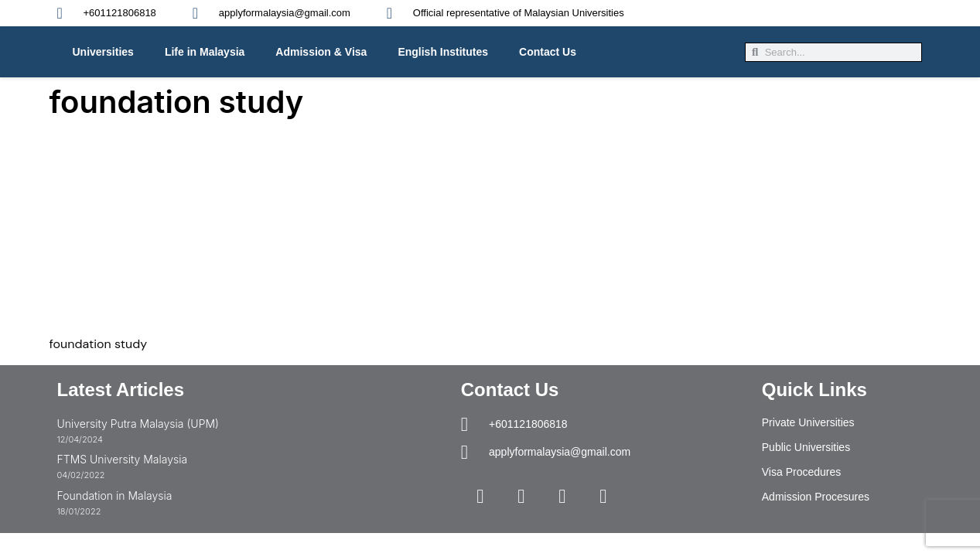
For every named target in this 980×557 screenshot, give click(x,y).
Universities (103, 52)
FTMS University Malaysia (123, 459)
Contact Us (548, 52)
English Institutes (443, 52)
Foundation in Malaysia (115, 495)
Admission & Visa (321, 52)
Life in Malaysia (205, 52)
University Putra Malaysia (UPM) (138, 424)
